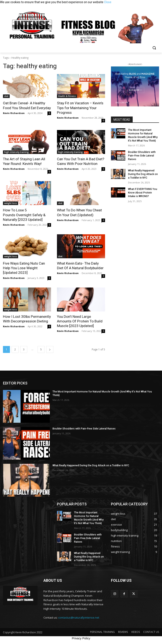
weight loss (11, 203)
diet (6, 96)
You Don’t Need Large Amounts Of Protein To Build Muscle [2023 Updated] (80, 321)
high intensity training (16, 152)
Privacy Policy (81, 637)
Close (108, 2)
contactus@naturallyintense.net (79, 616)
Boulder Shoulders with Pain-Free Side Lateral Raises (142, 155)
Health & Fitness (67, 96)
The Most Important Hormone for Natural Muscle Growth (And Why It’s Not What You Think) (105, 391)
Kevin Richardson (14, 113)
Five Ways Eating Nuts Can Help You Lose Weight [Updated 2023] (24, 268)
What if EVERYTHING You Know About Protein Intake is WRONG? (142, 192)
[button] (154, 48)
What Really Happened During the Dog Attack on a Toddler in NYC (143, 174)
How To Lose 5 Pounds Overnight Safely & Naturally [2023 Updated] (24, 215)
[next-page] (50, 349)
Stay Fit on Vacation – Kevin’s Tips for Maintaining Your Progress (80, 108)
